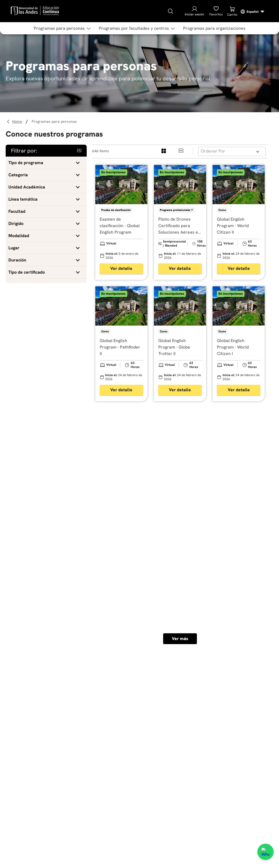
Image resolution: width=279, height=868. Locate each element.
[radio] (164, 151)
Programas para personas (54, 121)
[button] (46, 163)
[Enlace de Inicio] (18, 122)
